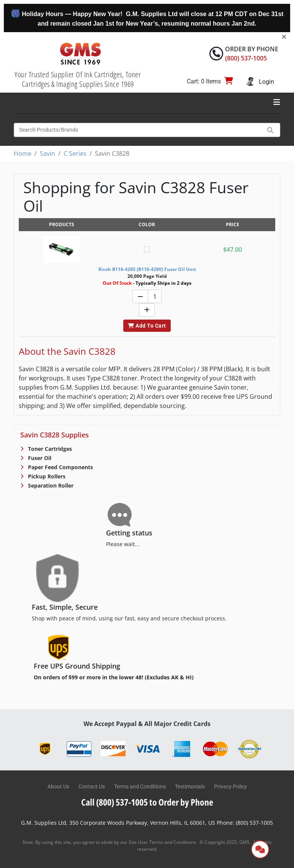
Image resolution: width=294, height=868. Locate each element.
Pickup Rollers (46, 476)
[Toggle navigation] (277, 102)
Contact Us (92, 786)
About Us (58, 786)
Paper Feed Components (60, 467)
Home (23, 153)
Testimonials (190, 786)
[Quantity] (155, 296)
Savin (47, 153)
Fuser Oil (39, 458)
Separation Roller (50, 485)
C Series (75, 153)
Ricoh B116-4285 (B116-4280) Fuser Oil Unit (147, 269)
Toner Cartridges (49, 449)
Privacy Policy (230, 786)
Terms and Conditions (140, 786)
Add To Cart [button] (147, 326)
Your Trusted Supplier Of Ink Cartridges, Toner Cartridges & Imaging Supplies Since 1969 (78, 79)
